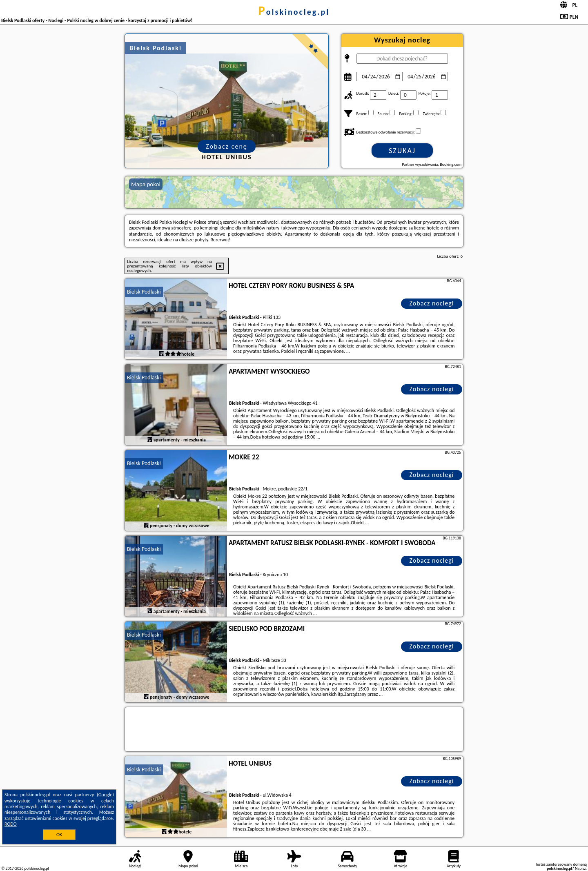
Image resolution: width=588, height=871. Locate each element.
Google (106, 795)
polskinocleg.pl (294, 12)
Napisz (580, 868)
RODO (11, 824)
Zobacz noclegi (432, 303)
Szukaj (402, 151)
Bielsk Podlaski (144, 292)
